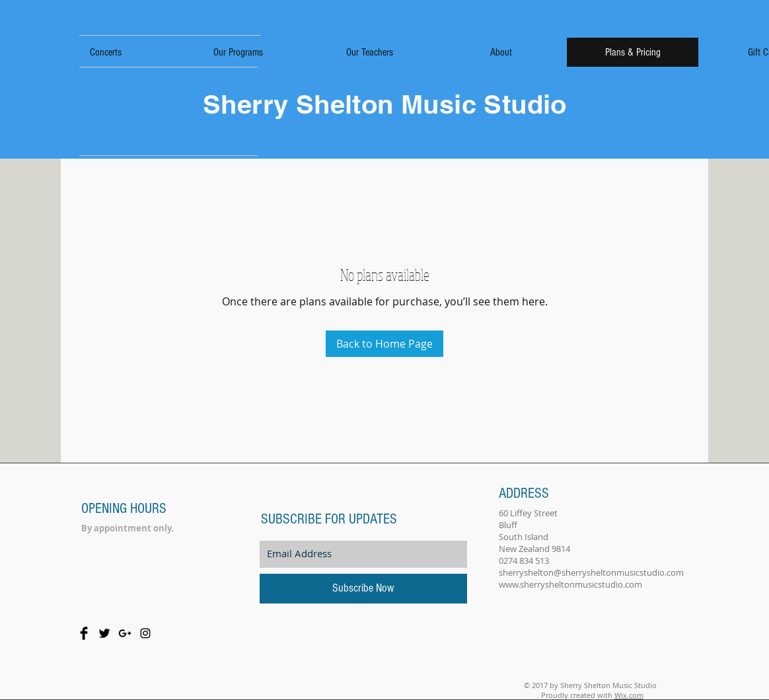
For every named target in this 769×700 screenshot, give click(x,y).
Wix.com (629, 695)
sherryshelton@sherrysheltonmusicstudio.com (591, 572)
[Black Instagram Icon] (145, 633)
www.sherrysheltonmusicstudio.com (570, 584)
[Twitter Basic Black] (104, 633)
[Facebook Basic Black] (84, 633)
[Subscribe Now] (363, 589)
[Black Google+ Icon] (125, 633)
